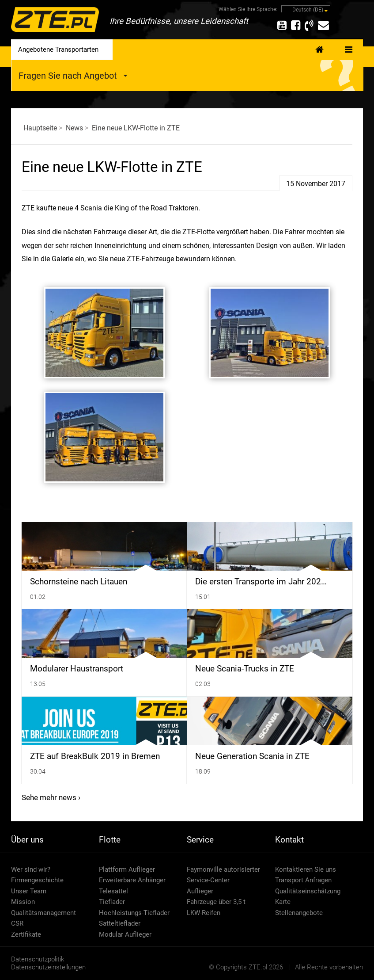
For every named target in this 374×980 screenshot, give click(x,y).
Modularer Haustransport (77, 669)
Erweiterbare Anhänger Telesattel (132, 885)
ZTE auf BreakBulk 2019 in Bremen (95, 756)
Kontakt (289, 840)
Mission (23, 902)
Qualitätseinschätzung (308, 891)
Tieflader (112, 902)
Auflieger (200, 891)
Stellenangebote (299, 913)
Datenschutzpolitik (38, 959)
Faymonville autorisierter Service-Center (223, 875)
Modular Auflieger (125, 934)
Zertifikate (26, 934)
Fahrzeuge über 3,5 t (216, 902)
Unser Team (29, 891)
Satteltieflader (120, 923)
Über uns (27, 840)
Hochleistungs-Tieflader (134, 913)
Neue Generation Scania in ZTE (252, 756)
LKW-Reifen (204, 913)
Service (200, 840)
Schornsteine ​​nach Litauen (79, 582)
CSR (17, 923)
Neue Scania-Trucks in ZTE (245, 669)
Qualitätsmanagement (43, 913)
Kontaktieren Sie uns (306, 869)
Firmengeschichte (37, 880)
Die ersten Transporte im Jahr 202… (261, 582)
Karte (283, 902)
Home (319, 49)
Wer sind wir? (31, 869)
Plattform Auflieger (127, 869)
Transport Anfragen (303, 880)
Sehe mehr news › (51, 797)
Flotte (110, 840)
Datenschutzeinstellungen (48, 967)
